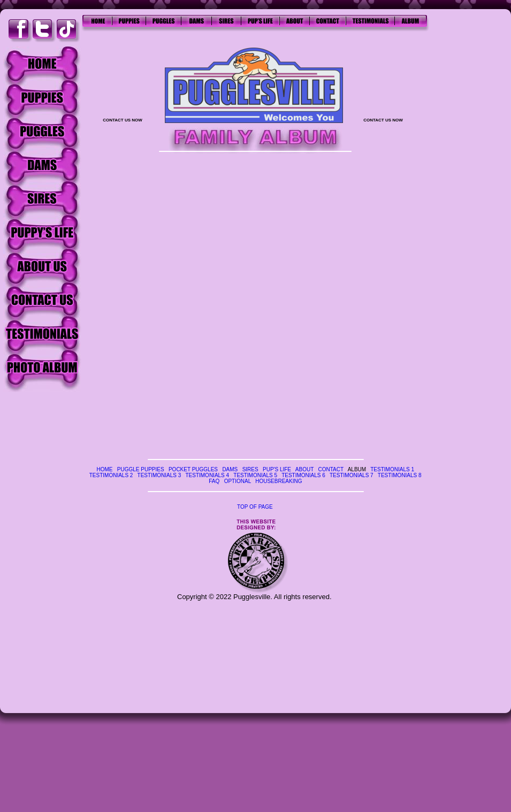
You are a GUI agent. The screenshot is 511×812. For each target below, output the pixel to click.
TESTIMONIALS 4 (207, 475)
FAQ (214, 481)
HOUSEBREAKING (279, 481)
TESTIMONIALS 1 (392, 469)
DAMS (230, 469)
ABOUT (304, 469)
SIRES (250, 469)
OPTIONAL (238, 481)
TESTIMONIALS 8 (400, 475)
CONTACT (330, 469)
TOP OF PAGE (255, 507)
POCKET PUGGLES (193, 469)
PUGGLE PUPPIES (141, 469)
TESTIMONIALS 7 (352, 475)
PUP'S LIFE (277, 469)
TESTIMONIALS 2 (111, 475)
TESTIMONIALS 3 (159, 475)
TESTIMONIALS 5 (255, 475)
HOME (104, 469)
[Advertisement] (471, 203)
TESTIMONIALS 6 (303, 475)
